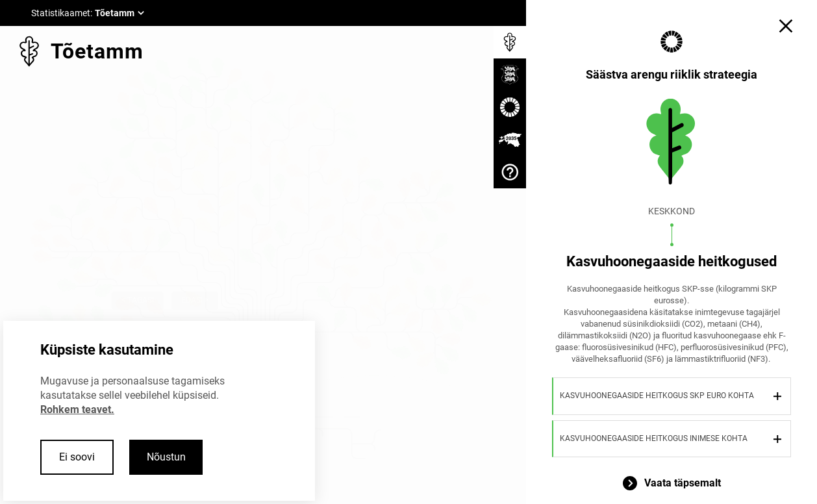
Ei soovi (77, 457)
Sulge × (251, 300)
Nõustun (166, 457)
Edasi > (195, 300)
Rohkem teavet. (77, 409)
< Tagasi (138, 300)
